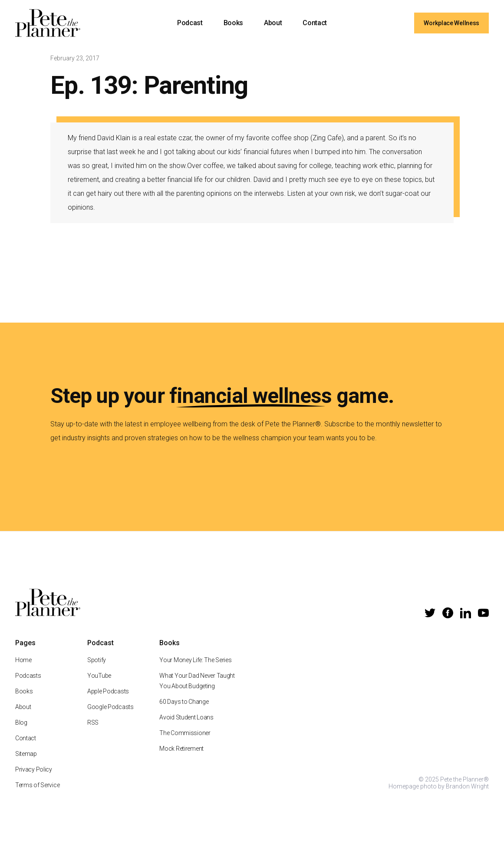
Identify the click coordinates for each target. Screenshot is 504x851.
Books (233, 23)
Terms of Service (38, 786)
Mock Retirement (181, 750)
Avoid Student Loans (186, 719)
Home (23, 661)
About (273, 23)
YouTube (99, 677)
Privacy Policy (34, 771)
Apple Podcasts (108, 693)
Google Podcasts (110, 708)
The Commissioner (185, 734)
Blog (21, 724)
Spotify (97, 661)
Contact (315, 23)
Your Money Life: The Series (195, 661)
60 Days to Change (184, 703)
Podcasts (28, 677)
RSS (93, 724)
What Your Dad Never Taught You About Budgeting (197, 682)
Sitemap (26, 755)
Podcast (190, 23)
